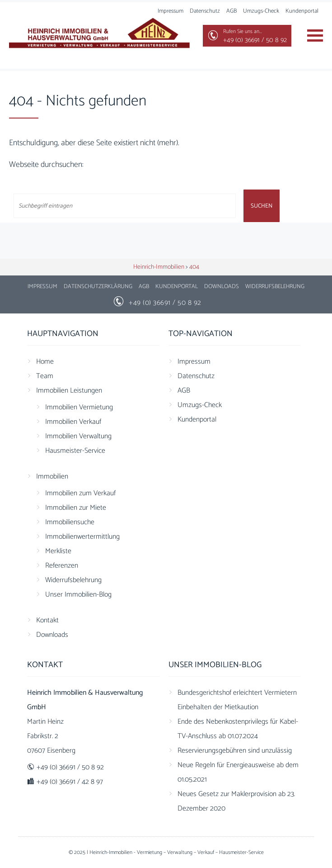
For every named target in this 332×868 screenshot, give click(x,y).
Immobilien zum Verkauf (80, 493)
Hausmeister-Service (75, 451)
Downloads (222, 287)
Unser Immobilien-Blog (78, 595)
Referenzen (62, 566)
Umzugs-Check (261, 11)
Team (45, 376)
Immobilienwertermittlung (82, 537)
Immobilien (52, 477)
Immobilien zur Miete (76, 508)
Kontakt (47, 620)
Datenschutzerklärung (98, 287)
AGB (231, 11)
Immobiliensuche (70, 522)
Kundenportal (302, 11)
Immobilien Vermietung (79, 407)
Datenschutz (205, 11)
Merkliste (58, 551)
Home (45, 362)
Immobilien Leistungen (69, 391)
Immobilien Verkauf (73, 422)
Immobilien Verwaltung (78, 436)
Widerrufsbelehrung (275, 287)
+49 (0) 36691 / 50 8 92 (165, 303)
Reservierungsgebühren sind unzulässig (235, 751)
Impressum (42, 287)
